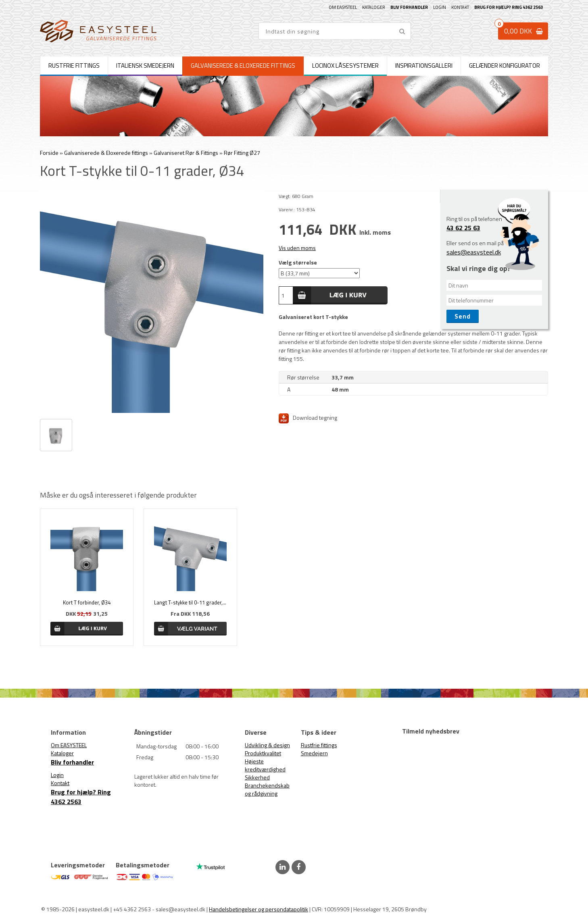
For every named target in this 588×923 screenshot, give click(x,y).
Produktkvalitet (263, 753)
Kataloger (374, 7)
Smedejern (314, 753)
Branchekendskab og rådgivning (267, 789)
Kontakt (460, 7)
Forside (49, 153)
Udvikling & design (267, 745)
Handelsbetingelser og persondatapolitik (259, 909)
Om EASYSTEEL (343, 7)
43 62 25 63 (463, 228)
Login (440, 7)
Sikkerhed (257, 777)
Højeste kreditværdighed (265, 765)
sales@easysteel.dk (474, 252)
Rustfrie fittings (319, 745)
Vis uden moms (297, 248)
